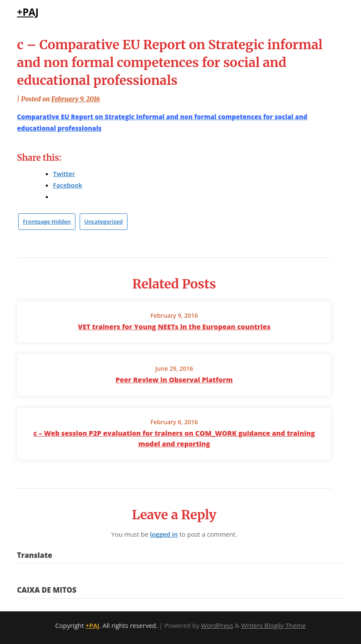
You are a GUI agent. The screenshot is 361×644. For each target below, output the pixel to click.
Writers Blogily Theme (274, 625)
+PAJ (28, 12)
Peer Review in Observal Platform (174, 380)
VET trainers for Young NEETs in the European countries (174, 327)
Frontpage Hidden (47, 221)
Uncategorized (104, 221)
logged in (164, 534)
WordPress (217, 625)
